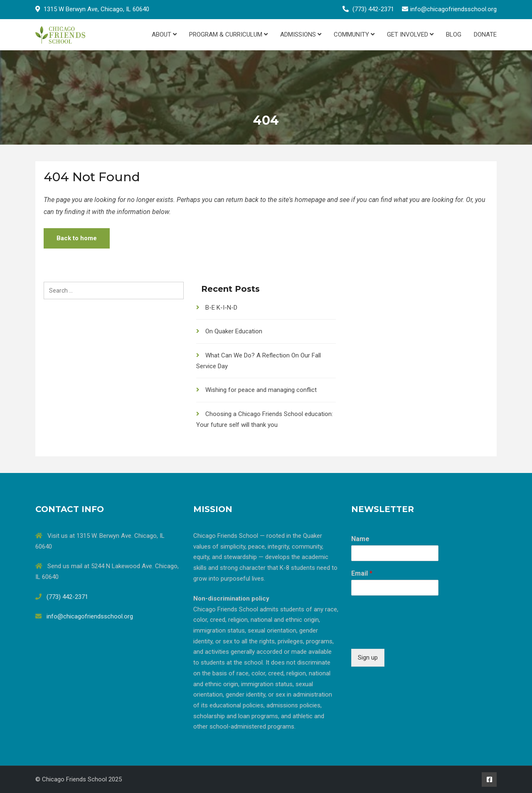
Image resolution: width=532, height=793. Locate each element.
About (164, 34)
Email (362, 573)
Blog (454, 34)
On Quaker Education (234, 331)
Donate (485, 34)
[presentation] (414, 635)
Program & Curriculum (228, 34)
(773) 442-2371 (373, 9)
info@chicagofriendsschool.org (453, 9)
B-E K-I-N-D (221, 308)
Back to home (77, 238)
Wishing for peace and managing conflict (261, 390)
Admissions (301, 34)
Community (354, 34)
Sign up (368, 658)
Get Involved (410, 34)
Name (360, 539)
